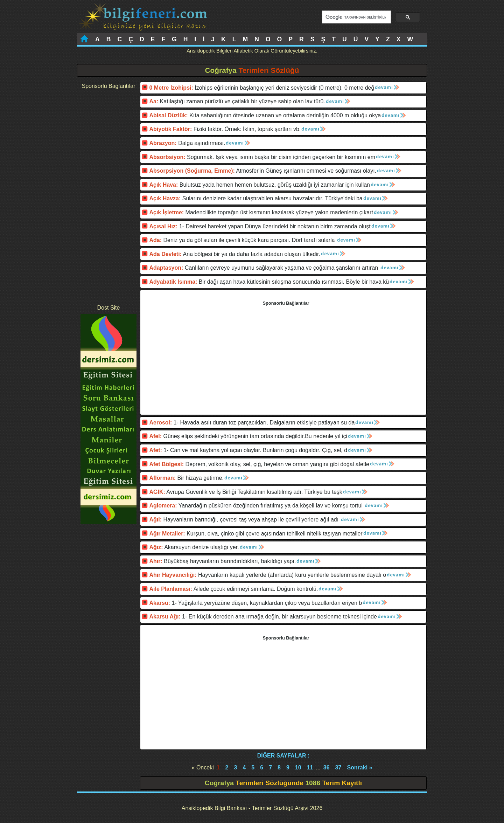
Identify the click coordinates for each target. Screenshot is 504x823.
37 (338, 767)
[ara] (356, 17)
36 (327, 767)
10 (298, 767)
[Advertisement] (108, 197)
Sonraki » (359, 767)
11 (310, 767)
